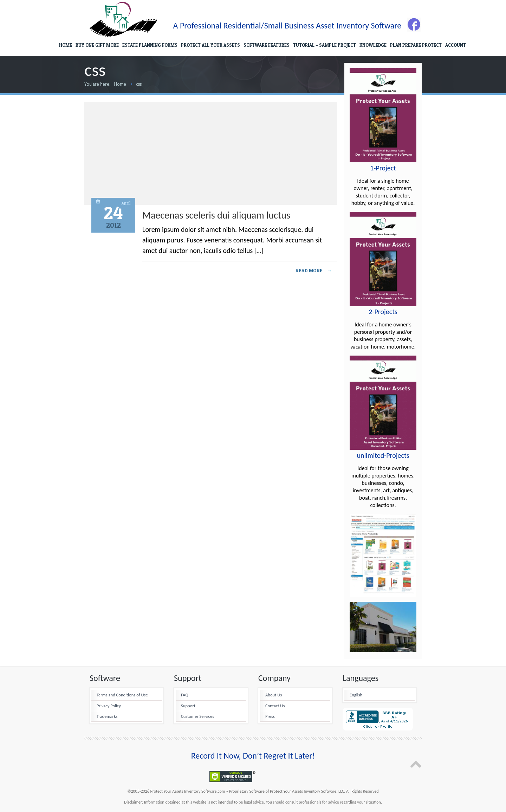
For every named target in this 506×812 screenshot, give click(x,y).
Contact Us (275, 706)
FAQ (185, 695)
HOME (66, 45)
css (139, 84)
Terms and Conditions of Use (122, 695)
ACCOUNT (456, 45)
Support (188, 706)
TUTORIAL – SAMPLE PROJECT (325, 45)
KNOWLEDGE (373, 45)
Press (270, 716)
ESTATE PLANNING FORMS (150, 45)
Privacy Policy (109, 706)
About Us (274, 695)
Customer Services (197, 716)
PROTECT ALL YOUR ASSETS (210, 45)
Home (120, 84)
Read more (314, 270)
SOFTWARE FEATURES (267, 45)
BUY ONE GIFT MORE (97, 45)
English (356, 695)
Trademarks (107, 716)
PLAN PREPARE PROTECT (416, 45)
